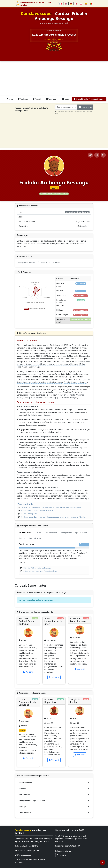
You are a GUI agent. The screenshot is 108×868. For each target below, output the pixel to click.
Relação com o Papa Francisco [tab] (74, 533)
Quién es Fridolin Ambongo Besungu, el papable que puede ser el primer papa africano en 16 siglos (53, 363)
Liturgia (22, 789)
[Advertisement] (54, 79)
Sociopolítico (25, 795)
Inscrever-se (85, 107)
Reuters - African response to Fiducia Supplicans (40, 571)
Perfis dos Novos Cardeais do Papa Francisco (37, 510)
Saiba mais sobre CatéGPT (68, 846)
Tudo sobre (52, 99)
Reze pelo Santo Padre (54, 39)
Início (10, 99)
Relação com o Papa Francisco (32, 801)
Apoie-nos (23, 99)
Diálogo (22, 807)
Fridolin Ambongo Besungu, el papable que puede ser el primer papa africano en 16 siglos (53, 517)
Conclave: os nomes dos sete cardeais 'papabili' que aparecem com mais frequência (51, 507)
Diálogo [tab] (22, 538)
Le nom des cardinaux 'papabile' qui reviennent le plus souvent (53, 381)
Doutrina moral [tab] (25, 533)
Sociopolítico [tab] (52, 533)
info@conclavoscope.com (29, 850)
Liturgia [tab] (39, 533)
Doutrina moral (26, 783)
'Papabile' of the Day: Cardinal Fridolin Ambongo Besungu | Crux (59, 448)
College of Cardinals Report (49, 262)
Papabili (37, 99)
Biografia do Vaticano (26, 262)
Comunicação (25, 813)
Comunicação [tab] (35, 538)
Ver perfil (28, 672)
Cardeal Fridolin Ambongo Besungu (89, 99)
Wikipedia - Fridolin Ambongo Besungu (37, 568)
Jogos (66, 99)
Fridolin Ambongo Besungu (28, 367)
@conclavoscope (23, 855)
